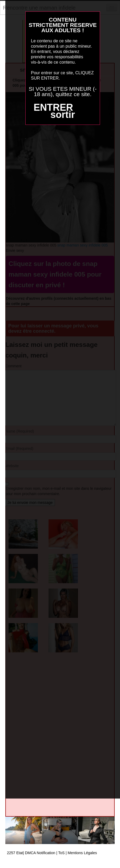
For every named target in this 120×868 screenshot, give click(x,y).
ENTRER (53, 107)
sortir (63, 115)
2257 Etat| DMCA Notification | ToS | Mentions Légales (52, 853)
